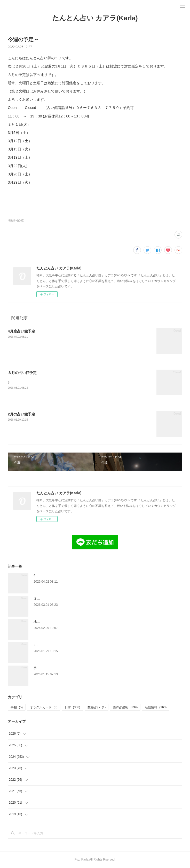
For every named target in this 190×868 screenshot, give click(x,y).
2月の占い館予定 (21, 414)
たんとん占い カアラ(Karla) (95, 18)
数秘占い (97, 708)
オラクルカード (44, 708)
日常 (73, 708)
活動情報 (156, 708)
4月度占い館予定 (21, 331)
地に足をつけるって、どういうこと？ (60, 622)
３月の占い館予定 (22, 373)
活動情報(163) (16, 221)
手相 (17, 708)
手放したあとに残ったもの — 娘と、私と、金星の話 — (72, 669)
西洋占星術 (125, 708)
